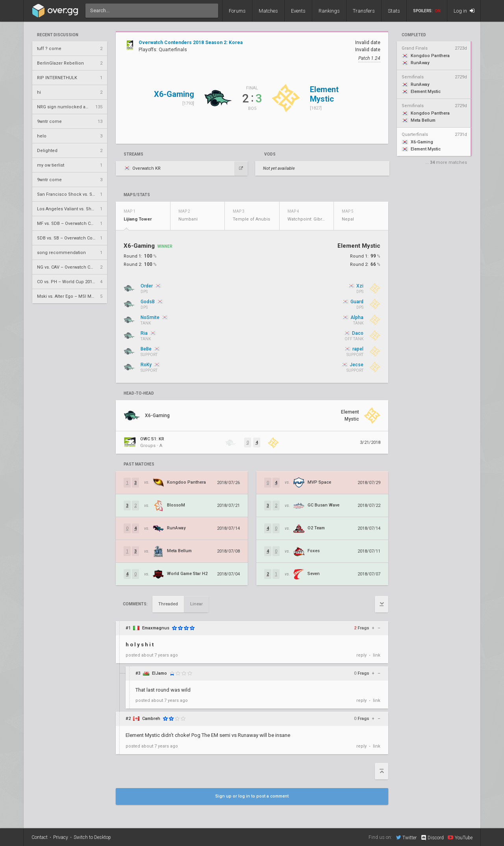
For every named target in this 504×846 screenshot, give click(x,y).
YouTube (460, 837)
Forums (237, 11)
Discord (432, 838)
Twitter (406, 837)
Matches (268, 11)
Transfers (364, 11)
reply (361, 655)
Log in (464, 11)
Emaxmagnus (156, 628)
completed (414, 35)
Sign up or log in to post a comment (252, 796)
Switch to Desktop (92, 837)
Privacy (61, 837)
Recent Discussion (58, 35)
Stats (394, 11)
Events (298, 11)
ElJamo (159, 673)
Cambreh (151, 719)
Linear (196, 604)
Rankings (329, 11)
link (377, 655)
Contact (40, 837)
